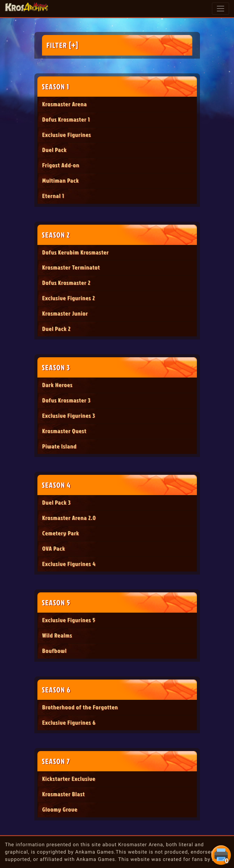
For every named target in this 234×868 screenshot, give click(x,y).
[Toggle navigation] (221, 9)
